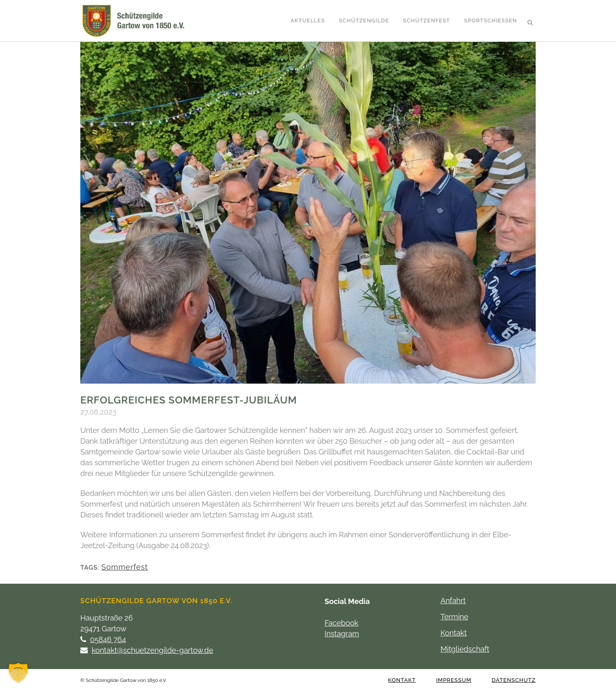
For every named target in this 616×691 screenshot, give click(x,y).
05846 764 (108, 639)
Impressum (454, 680)
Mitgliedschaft (465, 649)
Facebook (342, 623)
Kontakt (454, 633)
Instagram (342, 634)
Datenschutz (514, 680)
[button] (18, 673)
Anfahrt (453, 600)
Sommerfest (125, 567)
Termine (454, 617)
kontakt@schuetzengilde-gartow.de (152, 650)
